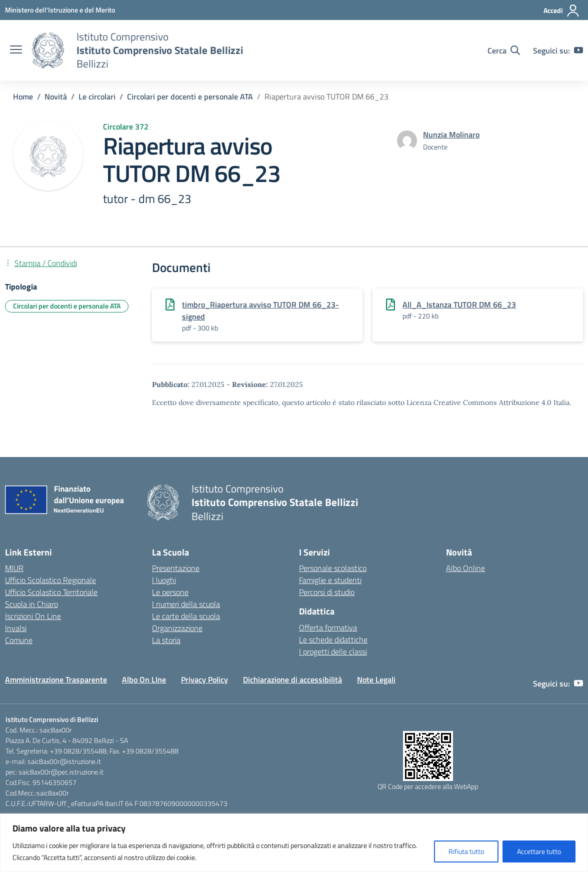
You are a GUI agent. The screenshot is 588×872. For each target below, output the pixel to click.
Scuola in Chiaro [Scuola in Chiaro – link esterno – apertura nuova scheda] (31, 604)
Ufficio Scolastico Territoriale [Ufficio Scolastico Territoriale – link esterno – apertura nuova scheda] (51, 592)
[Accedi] (562, 10)
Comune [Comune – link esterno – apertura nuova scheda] (19, 640)
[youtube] (578, 50)
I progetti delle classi (333, 651)
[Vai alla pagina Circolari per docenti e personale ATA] (190, 96)
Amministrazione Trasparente (56, 679)
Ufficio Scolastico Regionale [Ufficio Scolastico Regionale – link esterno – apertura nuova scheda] (50, 580)
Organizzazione (177, 628)
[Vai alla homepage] (48, 50)
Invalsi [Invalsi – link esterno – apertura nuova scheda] (16, 628)
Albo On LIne (144, 679)
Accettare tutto (539, 851)
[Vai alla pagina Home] (23, 96)
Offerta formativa (328, 627)
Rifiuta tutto (466, 851)
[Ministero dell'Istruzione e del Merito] (60, 10)
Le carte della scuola (186, 616)
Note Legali (376, 679)
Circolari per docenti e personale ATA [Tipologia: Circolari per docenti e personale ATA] (67, 306)
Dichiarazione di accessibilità (292, 679)
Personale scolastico (333, 568)
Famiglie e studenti (330, 580)
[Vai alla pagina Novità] (56, 96)
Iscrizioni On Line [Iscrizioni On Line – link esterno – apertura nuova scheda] (33, 616)
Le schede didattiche (333, 639)
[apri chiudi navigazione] (16, 50)
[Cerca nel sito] (504, 50)
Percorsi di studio (327, 592)
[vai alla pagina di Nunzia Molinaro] (451, 134)
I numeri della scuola (186, 604)
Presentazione (176, 568)
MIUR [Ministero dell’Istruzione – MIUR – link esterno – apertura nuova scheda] (14, 568)
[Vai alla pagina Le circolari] (97, 96)
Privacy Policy (204, 679)
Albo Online (465, 568)
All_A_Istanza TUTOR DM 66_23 (459, 304)
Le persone (170, 592)
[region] (294, 843)
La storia (166, 640)
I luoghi (164, 580)
